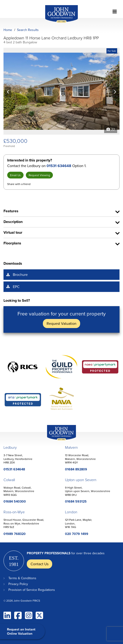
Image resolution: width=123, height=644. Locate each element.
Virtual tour (13, 232)
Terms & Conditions (22, 578)
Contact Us (39, 564)
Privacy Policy (18, 584)
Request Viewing (39, 175)
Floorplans (12, 243)
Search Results (28, 30)
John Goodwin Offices (58, 440)
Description (13, 222)
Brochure (20, 274)
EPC (16, 287)
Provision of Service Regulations (32, 590)
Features (11, 211)
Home (8, 30)
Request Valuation (61, 323)
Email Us (15, 175)
